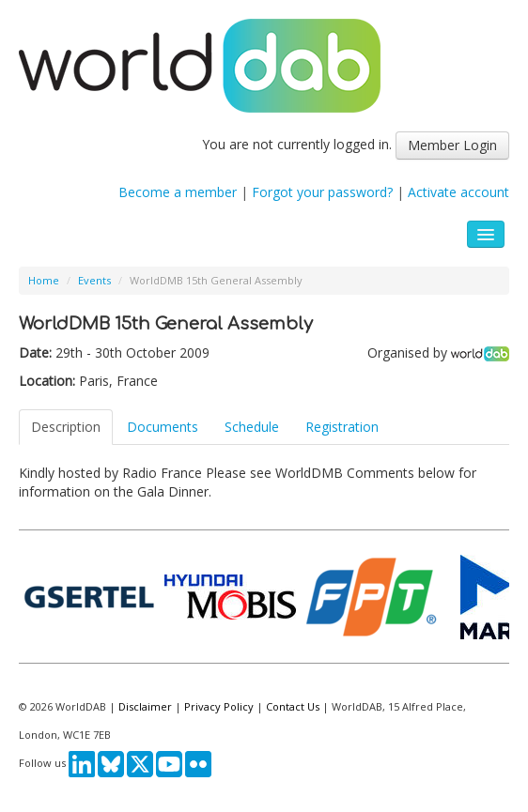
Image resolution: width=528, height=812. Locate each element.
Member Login (452, 145)
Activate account (458, 192)
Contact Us (293, 706)
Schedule (252, 427)
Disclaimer (145, 706)
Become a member (178, 192)
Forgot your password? (322, 192)
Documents (163, 427)
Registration (342, 427)
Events (94, 280)
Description (66, 427)
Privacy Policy (219, 706)
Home (44, 280)
